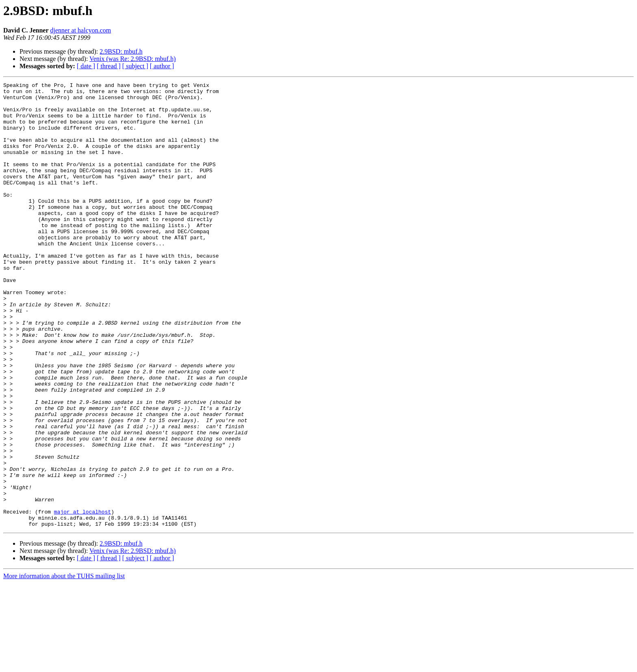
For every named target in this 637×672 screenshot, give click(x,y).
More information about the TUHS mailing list (64, 665)
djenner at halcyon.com (81, 30)
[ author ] (162, 66)
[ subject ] (135, 66)
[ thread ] (109, 66)
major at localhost (82, 598)
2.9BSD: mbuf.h (121, 51)
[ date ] (86, 66)
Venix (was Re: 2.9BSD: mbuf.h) (132, 59)
